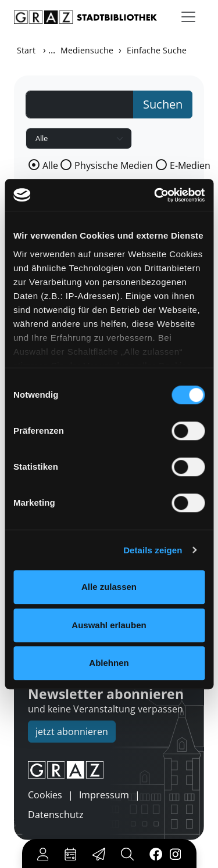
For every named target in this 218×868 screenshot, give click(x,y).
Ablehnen (109, 663)
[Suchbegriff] (80, 105)
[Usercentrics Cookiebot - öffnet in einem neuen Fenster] (155, 195)
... (52, 50)
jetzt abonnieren (72, 732)
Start (26, 50)
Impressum (104, 795)
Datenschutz (56, 815)
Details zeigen (153, 550)
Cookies (45, 795)
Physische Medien (114, 165)
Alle (50, 165)
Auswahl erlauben (109, 625)
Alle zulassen (109, 587)
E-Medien (190, 165)
